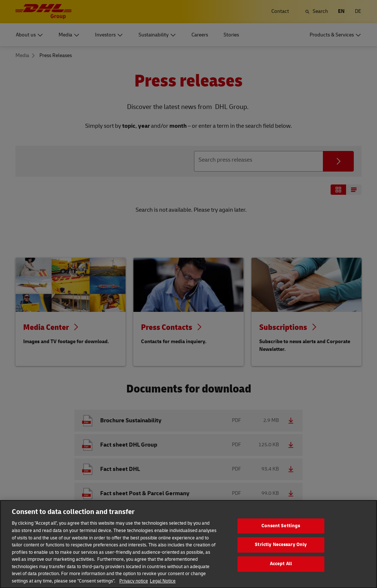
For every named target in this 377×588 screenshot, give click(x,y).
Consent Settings (281, 533)
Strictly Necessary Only (281, 552)
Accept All (281, 571)
